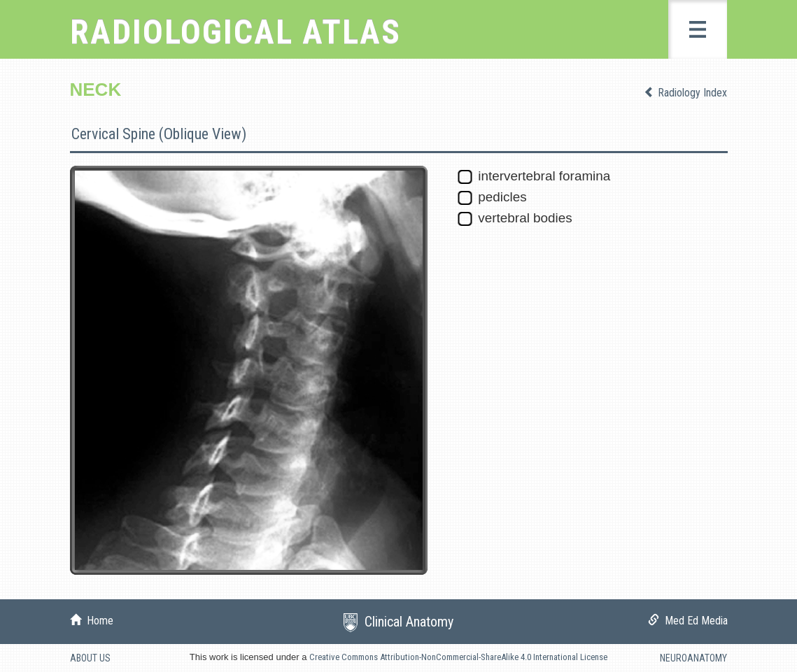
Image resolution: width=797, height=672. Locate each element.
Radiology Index (691, 93)
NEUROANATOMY (693, 658)
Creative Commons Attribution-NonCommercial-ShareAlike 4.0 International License (458, 657)
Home (97, 621)
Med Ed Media (693, 621)
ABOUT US (90, 658)
